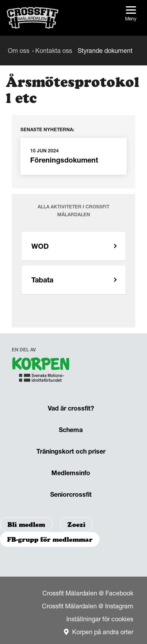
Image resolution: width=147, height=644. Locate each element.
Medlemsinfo (71, 473)
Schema (71, 430)
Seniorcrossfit (71, 494)
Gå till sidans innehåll (0, 0)
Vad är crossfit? (71, 408)
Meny (131, 14)
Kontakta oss (54, 51)
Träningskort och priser (71, 451)
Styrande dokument (105, 51)
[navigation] (41, 371)
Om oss (19, 51)
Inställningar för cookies (100, 619)
